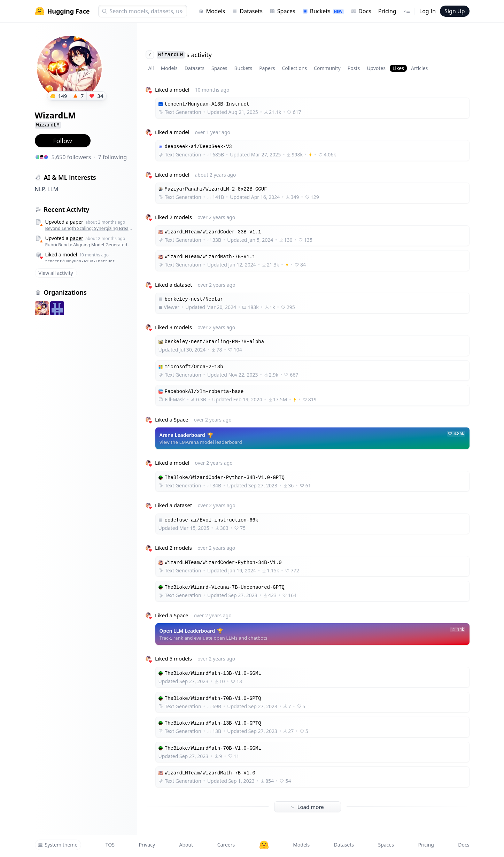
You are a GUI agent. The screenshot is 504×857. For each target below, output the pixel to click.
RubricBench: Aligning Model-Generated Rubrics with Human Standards (89, 245)
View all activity (56, 273)
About (186, 845)
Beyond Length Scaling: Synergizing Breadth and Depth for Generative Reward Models (89, 228)
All (151, 68)
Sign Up (455, 11)
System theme (58, 845)
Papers (267, 68)
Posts (354, 68)
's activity (179, 55)
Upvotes (376, 68)
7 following (113, 157)
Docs (361, 11)
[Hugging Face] (264, 845)
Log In (428, 11)
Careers (226, 845)
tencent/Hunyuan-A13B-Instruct (80, 261)
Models (212, 11)
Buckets (323, 11)
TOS (110, 845)
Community (327, 68)
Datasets (247, 11)
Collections (294, 68)
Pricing (387, 11)
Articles (419, 68)
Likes (398, 68)
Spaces (282, 11)
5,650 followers (71, 157)
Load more (307, 807)
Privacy (147, 845)
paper (76, 222)
